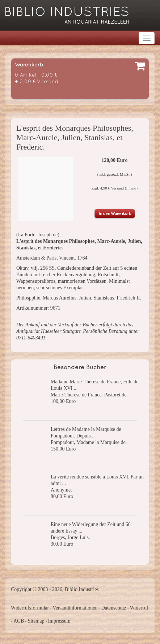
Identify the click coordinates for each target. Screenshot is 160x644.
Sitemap (36, 621)
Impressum (59, 621)
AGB (19, 621)
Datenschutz (114, 608)
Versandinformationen (75, 608)
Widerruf (139, 608)
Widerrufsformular (30, 608)
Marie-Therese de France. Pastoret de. (89, 395)
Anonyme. (61, 490)
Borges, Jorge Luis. (70, 537)
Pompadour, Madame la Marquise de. (89, 442)
